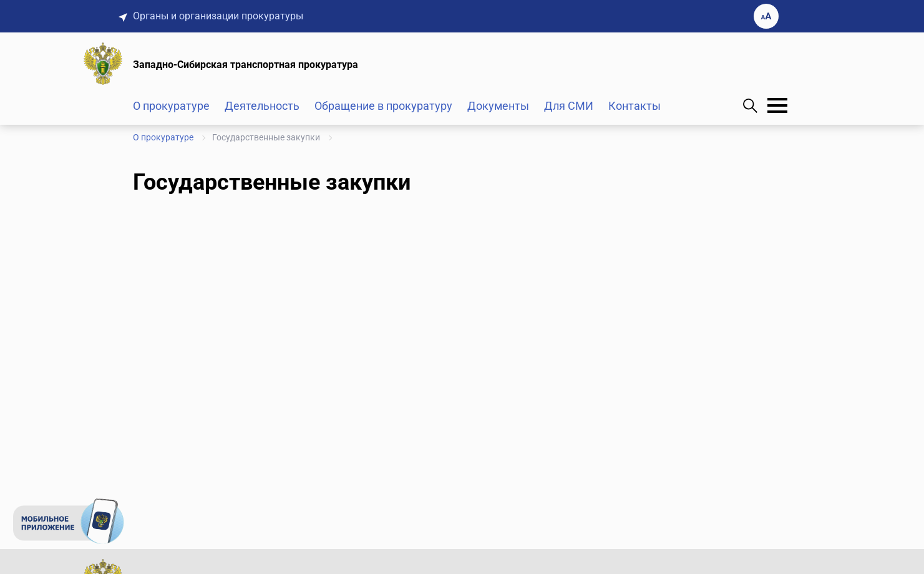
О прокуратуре (171, 106)
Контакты (635, 106)
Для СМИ (569, 106)
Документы (498, 106)
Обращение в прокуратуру (383, 106)
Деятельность (262, 106)
